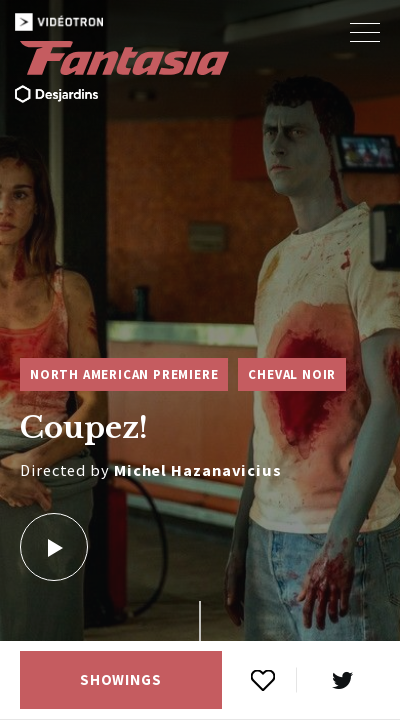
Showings (121, 680)
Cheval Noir (292, 374)
